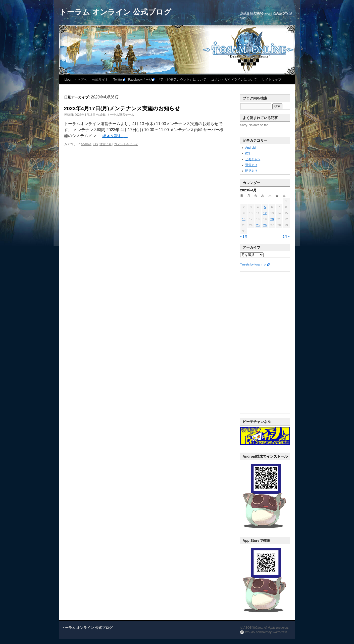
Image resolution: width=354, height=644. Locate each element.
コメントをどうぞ (126, 144)
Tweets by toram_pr (253, 264)
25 (258, 225)
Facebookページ (140, 79)
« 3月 (244, 237)
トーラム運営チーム (121, 115)
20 (272, 219)
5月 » (286, 237)
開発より (251, 171)
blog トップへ (76, 79)
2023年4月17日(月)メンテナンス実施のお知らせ (122, 108)
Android (86, 144)
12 (265, 213)
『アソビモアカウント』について (182, 79)
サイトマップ (272, 79)
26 (265, 225)
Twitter (118, 79)
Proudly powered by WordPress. (267, 632)
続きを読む (115, 136)
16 (244, 219)
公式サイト (100, 79)
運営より (106, 144)
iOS (95, 144)
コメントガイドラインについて (234, 79)
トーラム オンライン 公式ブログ (115, 12)
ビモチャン (253, 159)
